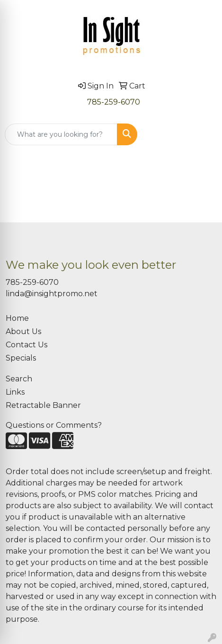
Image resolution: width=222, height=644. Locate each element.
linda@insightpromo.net (52, 294)
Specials (21, 358)
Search (19, 379)
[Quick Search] (61, 134)
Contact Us (27, 345)
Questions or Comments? (54, 425)
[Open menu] (203, 134)
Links (15, 392)
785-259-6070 (114, 102)
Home (17, 318)
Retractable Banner (43, 405)
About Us (23, 331)
